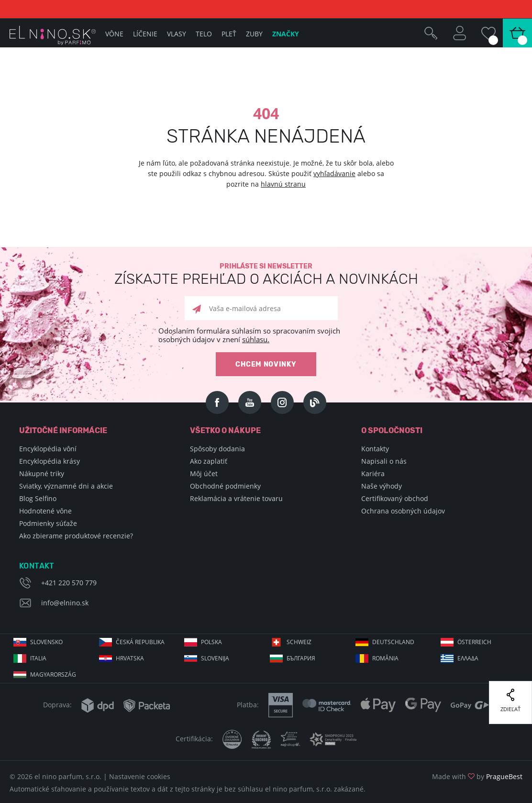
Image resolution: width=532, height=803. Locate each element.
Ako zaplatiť (209, 461)
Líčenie (145, 34)
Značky (286, 34)
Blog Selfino (38, 498)
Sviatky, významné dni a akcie (66, 486)
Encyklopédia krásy (50, 461)
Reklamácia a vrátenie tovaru (236, 498)
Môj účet (204, 474)
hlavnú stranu (283, 184)
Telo (204, 34)
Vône (114, 34)
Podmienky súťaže (48, 523)
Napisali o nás (384, 461)
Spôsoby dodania (217, 449)
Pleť (229, 34)
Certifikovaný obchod (395, 498)
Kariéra (373, 474)
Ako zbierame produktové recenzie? (76, 536)
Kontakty (375, 449)
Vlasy (177, 34)
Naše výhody (382, 486)
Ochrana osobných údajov (403, 511)
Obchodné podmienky (225, 486)
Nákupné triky (42, 474)
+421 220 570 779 (69, 583)
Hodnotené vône (45, 511)
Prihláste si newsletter (266, 274)
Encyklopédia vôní (48, 449)
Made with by (477, 776)
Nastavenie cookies (140, 776)
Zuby (254, 34)
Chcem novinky (266, 364)
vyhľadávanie (334, 173)
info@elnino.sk (65, 603)
